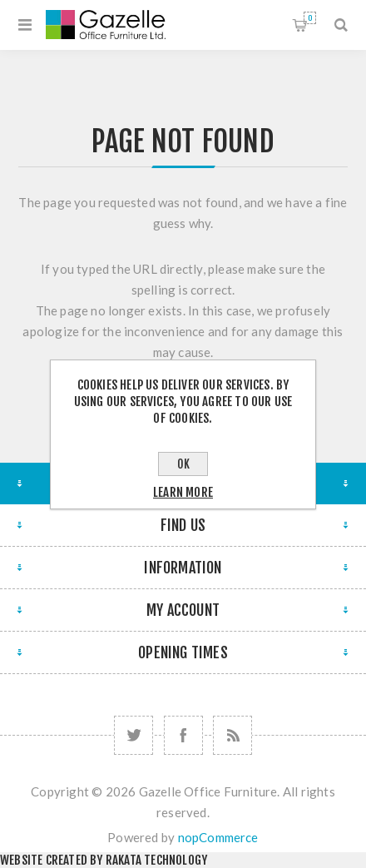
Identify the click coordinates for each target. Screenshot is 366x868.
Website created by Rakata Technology (104, 860)
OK (183, 464)
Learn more (183, 492)
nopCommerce (218, 837)
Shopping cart (310, 18)
